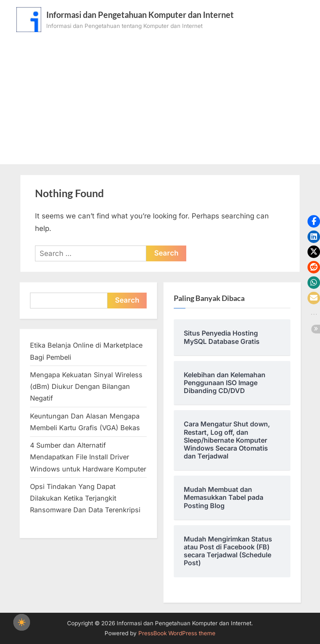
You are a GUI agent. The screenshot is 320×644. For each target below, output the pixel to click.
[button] (314, 221)
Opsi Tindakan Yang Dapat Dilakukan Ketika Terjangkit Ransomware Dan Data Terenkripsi (85, 498)
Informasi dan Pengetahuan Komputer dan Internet (140, 15)
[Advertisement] (160, 95)
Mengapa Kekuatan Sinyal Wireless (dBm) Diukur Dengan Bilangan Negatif (86, 387)
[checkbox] (22, 622)
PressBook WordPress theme (177, 633)
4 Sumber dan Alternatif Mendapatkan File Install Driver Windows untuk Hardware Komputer (88, 457)
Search (127, 300)
